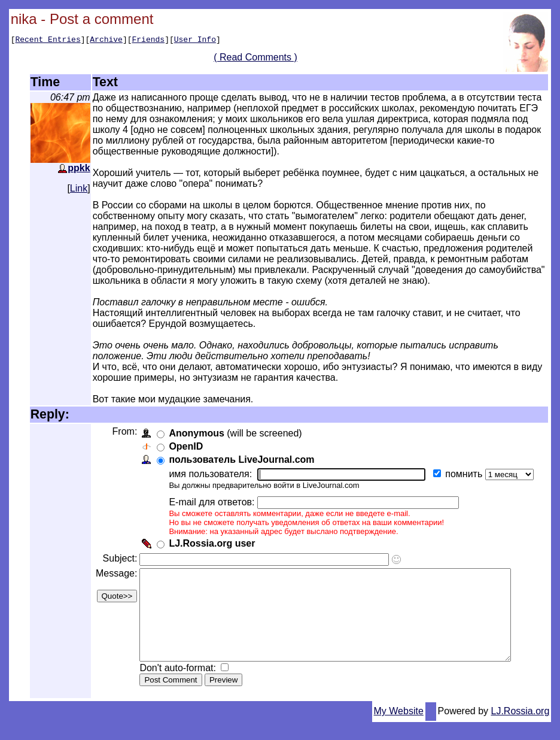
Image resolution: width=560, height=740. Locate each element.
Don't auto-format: (178, 686)
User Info (195, 41)
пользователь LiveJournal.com (240, 460)
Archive (106, 41)
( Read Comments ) (260, 59)
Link (79, 188)
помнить (464, 474)
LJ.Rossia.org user (211, 543)
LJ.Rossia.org (521, 729)
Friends (149, 41)
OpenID (185, 446)
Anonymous (195, 433)
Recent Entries (48, 41)
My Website (399, 729)
